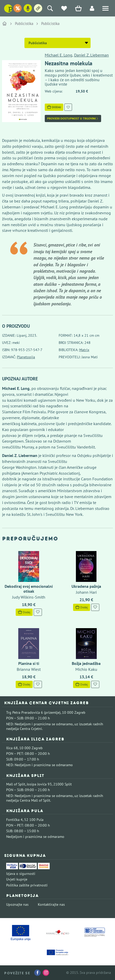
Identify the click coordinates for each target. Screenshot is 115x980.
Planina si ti (29, 663)
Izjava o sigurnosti (21, 874)
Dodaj (54, 107)
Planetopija (26, 357)
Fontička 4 (14, 820)
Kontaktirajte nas (51, 904)
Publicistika (24, 24)
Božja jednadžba (86, 663)
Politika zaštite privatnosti (27, 885)
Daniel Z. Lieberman (91, 55)
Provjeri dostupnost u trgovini (73, 118)
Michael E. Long (59, 55)
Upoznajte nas (17, 904)
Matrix (84, 350)
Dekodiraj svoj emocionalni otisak (29, 589)
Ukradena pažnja (86, 586)
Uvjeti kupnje (17, 879)
